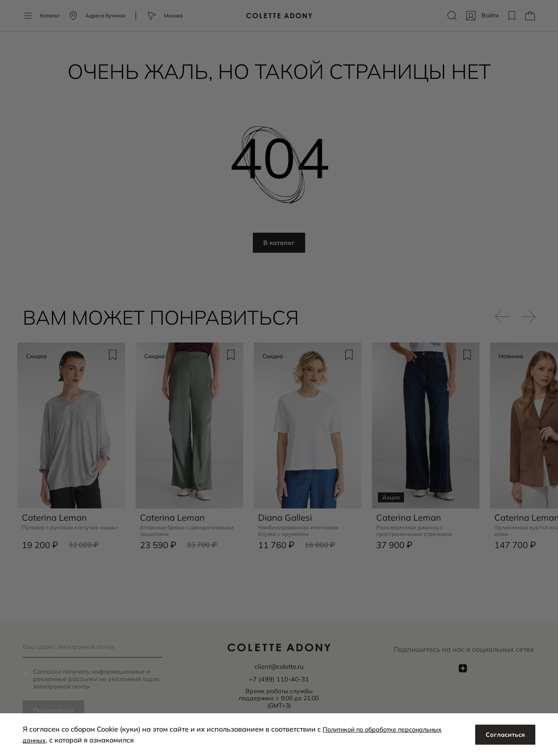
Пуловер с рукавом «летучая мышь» (65, 528)
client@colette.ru (279, 665)
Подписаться (56, 710)
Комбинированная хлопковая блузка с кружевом (302, 528)
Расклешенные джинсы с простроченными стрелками (418, 528)
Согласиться (503, 735)
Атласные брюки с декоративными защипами (180, 528)
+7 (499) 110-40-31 (279, 678)
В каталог (279, 243)
